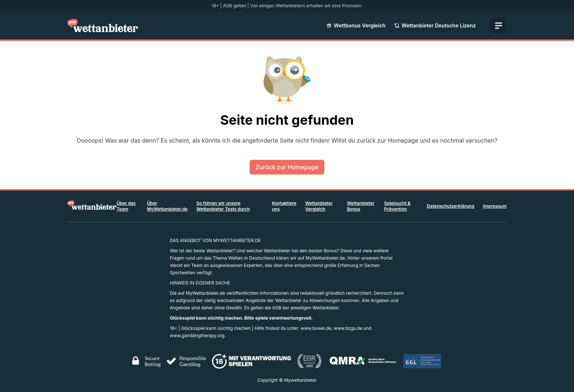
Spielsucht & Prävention (397, 206)
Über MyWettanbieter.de (167, 206)
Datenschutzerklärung (450, 206)
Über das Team (126, 206)
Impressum (495, 206)
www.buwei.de (316, 328)
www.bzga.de (348, 328)
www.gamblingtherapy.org (197, 336)
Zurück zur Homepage (287, 167)
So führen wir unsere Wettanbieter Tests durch (223, 206)
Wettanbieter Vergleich (319, 206)
